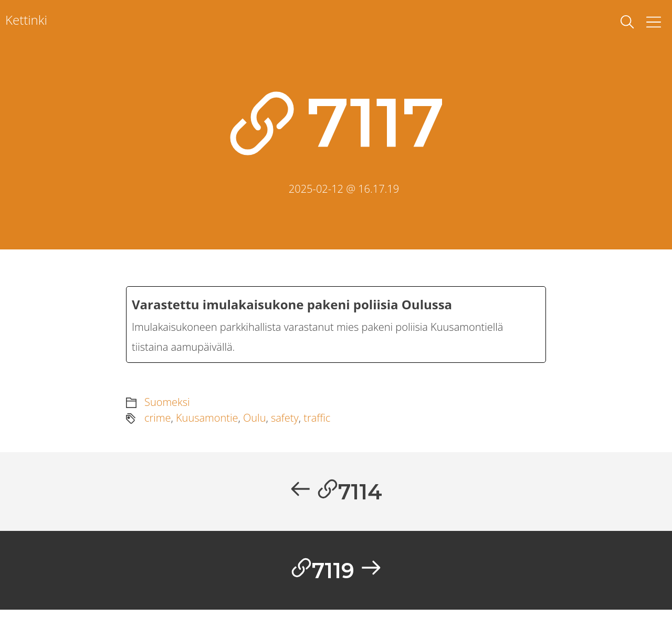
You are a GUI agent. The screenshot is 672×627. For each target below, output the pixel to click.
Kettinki (26, 20)
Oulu (254, 425)
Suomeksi (167, 409)
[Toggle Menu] (654, 22)
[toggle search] (627, 22)
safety (285, 425)
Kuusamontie (207, 425)
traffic (317, 425)
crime (157, 425)
